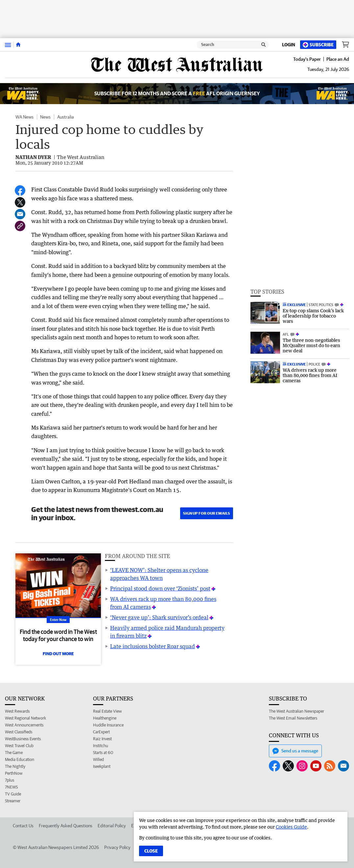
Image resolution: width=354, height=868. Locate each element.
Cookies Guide (291, 827)
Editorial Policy (112, 826)
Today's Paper (307, 59)
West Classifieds (19, 732)
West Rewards (17, 711)
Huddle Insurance (108, 725)
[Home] (18, 45)
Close (151, 851)
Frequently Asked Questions (66, 826)
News (45, 117)
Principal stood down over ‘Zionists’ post (160, 589)
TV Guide (13, 794)
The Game (14, 753)
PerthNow (14, 773)
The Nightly (15, 766)
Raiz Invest (102, 739)
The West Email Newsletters (293, 718)
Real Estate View (107, 711)
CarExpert (101, 732)
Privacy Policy (117, 847)
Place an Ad (338, 59)
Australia (66, 117)
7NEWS (11, 787)
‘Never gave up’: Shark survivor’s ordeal (159, 617)
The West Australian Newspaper (296, 711)
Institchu (101, 746)
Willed (98, 759)
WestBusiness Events (23, 739)
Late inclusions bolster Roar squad (153, 646)
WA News (24, 117)
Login (289, 45)
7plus (10, 780)
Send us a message (295, 751)
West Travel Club (19, 746)
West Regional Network (25, 718)
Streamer (13, 801)
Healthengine (105, 718)
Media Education (20, 759)
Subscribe (318, 45)
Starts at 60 (103, 753)
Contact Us (23, 826)
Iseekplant (102, 766)
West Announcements (24, 725)
